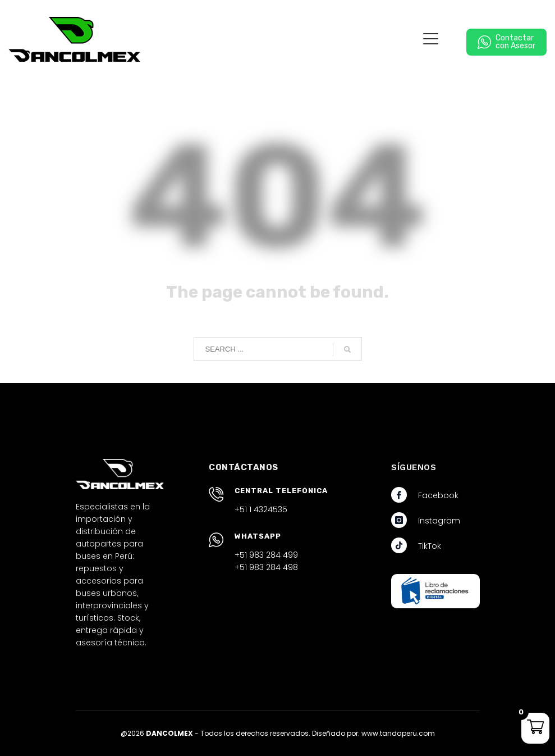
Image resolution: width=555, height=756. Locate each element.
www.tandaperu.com (398, 733)
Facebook (438, 495)
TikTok (430, 546)
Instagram (439, 521)
